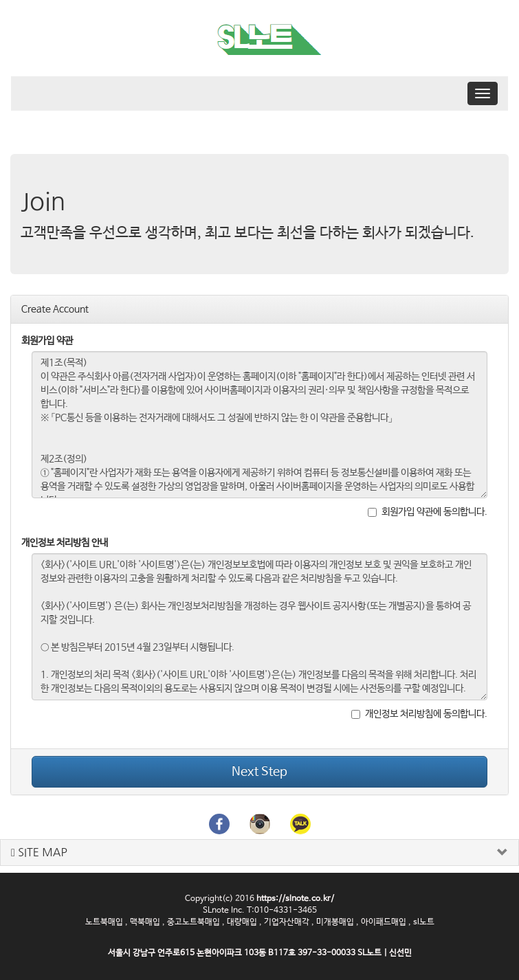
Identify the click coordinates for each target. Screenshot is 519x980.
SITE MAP (39, 853)
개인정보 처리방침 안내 (65, 543)
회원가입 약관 (47, 341)
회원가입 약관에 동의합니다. (428, 512)
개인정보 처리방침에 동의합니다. (419, 714)
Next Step (259, 772)
